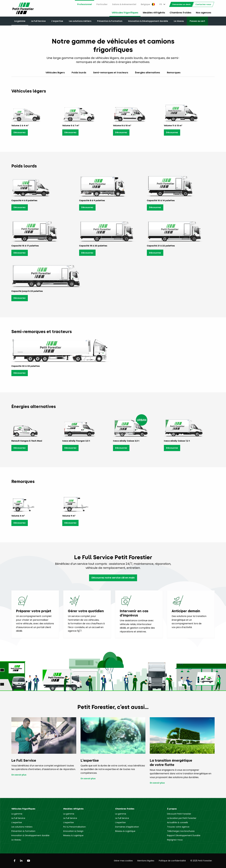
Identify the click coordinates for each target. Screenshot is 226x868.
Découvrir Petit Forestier (179, 814)
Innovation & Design (73, 831)
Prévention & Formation (110, 21)
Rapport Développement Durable (184, 835)
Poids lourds (79, 73)
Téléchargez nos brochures (181, 831)
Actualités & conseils (177, 822)
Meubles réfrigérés (154, 13)
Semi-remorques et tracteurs (111, 73)
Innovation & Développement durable (148, 21)
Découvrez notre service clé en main (113, 578)
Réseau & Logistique (73, 835)
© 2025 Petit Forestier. (201, 861)
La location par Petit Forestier (182, 818)
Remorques (174, 73)
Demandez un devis (181, 4)
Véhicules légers (55, 73)
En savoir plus (19, 775)
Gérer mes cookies (123, 861)
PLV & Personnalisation (75, 827)
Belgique (148, 4)
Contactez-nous (203, 4)
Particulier (102, 4)
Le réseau (179, 21)
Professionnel (85, 4)
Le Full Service (38, 21)
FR (161, 4)
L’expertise (57, 21)
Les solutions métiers (80, 21)
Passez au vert (197, 21)
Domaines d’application (127, 827)
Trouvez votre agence (178, 827)
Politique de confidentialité (172, 861)
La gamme (20, 21)
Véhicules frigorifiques (125, 13)
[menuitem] (85, 4)
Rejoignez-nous (175, 840)
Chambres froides (180, 13)
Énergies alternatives (148, 73)
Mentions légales (146, 861)
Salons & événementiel (124, 4)
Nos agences (204, 13)
